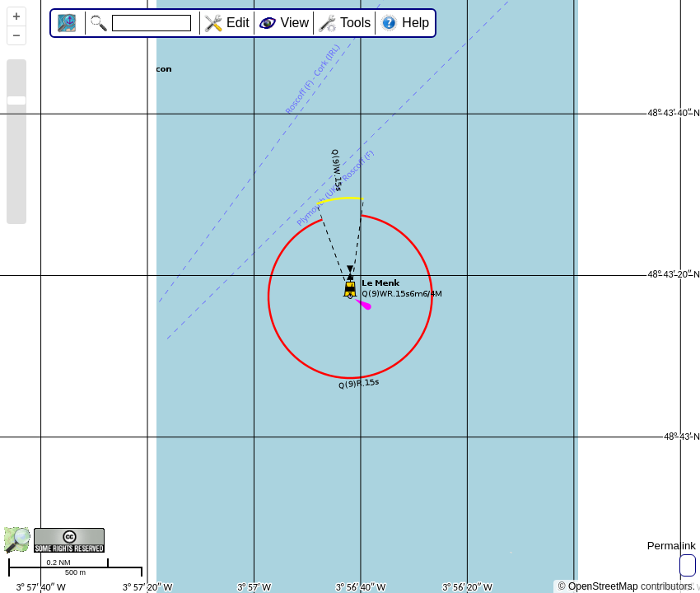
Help (415, 23)
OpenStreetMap (603, 586)
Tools (355, 23)
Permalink (672, 546)
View (295, 23)
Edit (238, 23)
